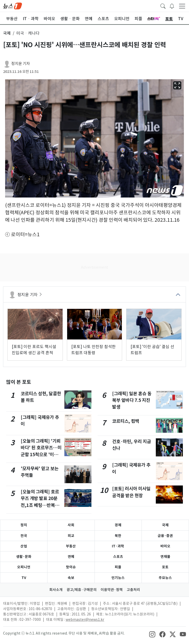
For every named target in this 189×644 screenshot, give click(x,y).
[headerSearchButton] (163, 6)
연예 (71, 557)
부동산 (71, 546)
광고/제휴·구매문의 (82, 590)
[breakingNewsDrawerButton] (172, 6)
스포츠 (118, 557)
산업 (24, 546)
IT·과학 (118, 546)
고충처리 (133, 590)
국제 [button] (7, 33)
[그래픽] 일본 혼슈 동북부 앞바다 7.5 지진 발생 (132, 400)
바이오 (165, 546)
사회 (71, 525)
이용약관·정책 (112, 590)
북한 (118, 536)
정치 (24, 525)
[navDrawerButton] (182, 6)
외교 (71, 536)
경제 (118, 525)
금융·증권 (165, 536)
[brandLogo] (13, 6)
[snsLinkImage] (152, 634)
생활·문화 (24, 557)
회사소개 (56, 590)
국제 (165, 525)
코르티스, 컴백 (126, 421)
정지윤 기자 (21, 64)
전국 (24, 536)
